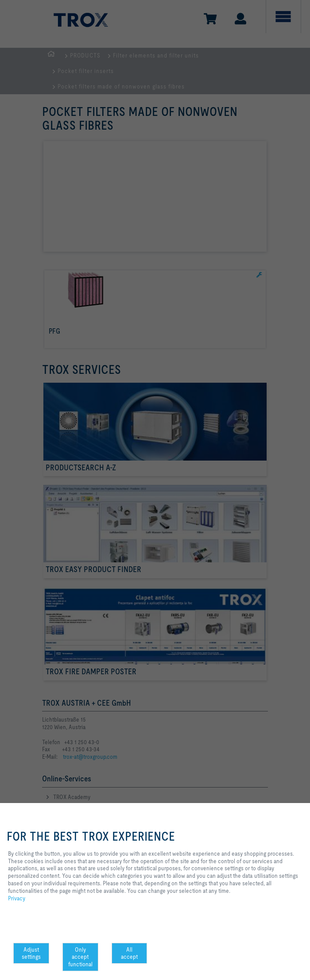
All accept (129, 953)
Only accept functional (80, 957)
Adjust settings (31, 953)
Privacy (17, 898)
